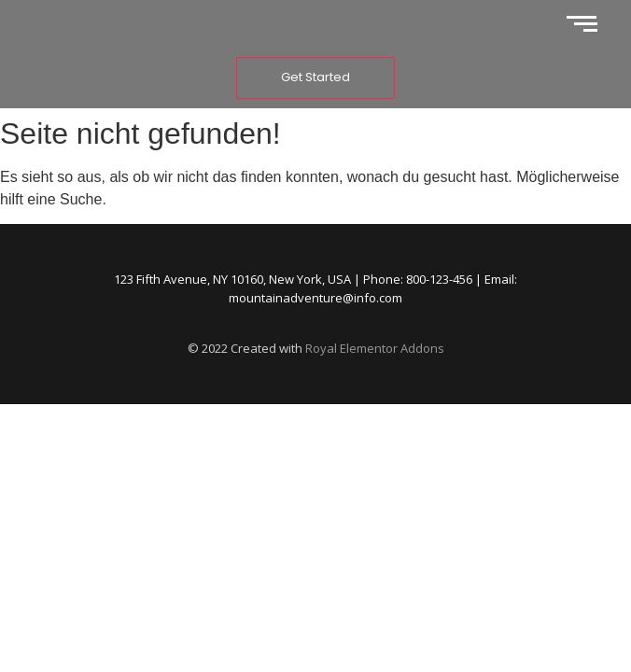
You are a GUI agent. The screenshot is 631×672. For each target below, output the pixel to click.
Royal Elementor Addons (375, 348)
